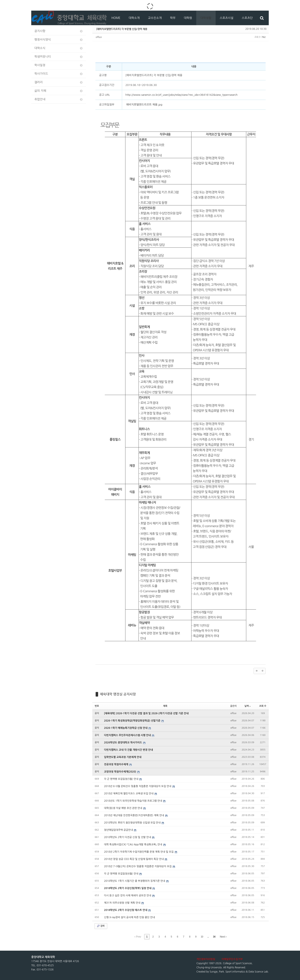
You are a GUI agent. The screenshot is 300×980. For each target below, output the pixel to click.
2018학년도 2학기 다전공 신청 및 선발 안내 (128, 837)
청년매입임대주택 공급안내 (119, 830)
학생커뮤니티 (59, 57)
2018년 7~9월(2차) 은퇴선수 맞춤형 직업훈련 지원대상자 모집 (138, 866)
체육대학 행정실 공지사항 (118, 694)
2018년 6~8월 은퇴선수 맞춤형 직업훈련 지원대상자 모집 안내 (138, 786)
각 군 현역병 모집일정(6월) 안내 (121, 874)
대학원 (188, 18)
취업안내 (59, 99)
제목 (165, 706)
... (208, 937)
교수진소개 (155, 18)
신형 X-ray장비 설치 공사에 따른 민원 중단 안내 (129, 917)
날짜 (248, 706)
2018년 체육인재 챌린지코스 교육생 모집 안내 (129, 794)
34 (214, 937)
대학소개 (134, 18)
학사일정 (59, 65)
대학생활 (206, 18)
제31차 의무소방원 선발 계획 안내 (122, 903)
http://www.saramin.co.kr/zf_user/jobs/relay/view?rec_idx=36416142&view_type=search (181, 95)
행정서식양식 (59, 40)
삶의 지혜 (59, 91)
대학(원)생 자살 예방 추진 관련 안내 (123, 808)
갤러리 (59, 82)
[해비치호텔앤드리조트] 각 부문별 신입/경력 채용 (122, 29)
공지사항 (59, 31)
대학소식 (59, 48)
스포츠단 (247, 18)
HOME (116, 18)
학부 (173, 18)
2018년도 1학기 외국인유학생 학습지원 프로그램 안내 (133, 801)
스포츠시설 (227, 18)
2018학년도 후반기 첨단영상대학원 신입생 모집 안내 (133, 823)
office (99, 37)
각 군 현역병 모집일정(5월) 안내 (121, 779)
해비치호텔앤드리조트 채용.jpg (144, 105)
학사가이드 (59, 74)
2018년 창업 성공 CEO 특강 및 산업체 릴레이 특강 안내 (134, 859)
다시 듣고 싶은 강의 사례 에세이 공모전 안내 (128, 896)
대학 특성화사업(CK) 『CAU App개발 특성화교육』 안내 (133, 845)
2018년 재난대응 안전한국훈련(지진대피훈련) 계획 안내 (134, 815)
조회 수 (263, 706)
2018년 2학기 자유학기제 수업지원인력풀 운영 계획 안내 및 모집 (139, 852)
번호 (97, 706)
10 (202, 937)
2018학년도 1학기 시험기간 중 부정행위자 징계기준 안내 (135, 881)
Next (223, 937)
